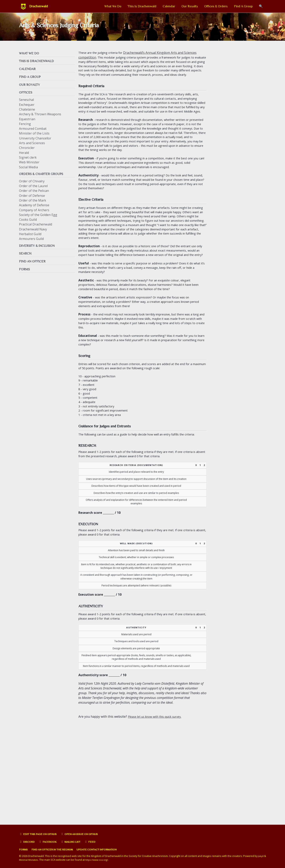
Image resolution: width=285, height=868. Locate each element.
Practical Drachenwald (36, 229)
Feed (96, 842)
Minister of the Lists (34, 138)
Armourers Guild (31, 244)
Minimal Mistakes (32, 860)
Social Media (28, 172)
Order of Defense (32, 201)
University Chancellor (35, 143)
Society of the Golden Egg (38, 220)
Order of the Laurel (33, 191)
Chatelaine (27, 114)
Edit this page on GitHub (40, 834)
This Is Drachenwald (142, 6)
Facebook (50, 842)
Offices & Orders (216, 6)
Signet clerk (28, 162)
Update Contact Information (106, 849)
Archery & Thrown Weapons (40, 119)
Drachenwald (39, 6)
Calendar (169, 6)
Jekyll (261, 856)
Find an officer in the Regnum (56, 849)
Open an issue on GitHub (86, 834)
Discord (28, 842)
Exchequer (27, 109)
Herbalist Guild (30, 239)
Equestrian (27, 124)
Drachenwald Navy (33, 234)
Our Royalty (190, 6)
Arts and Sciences (32, 148)
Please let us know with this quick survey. (158, 813)
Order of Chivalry (32, 186)
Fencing (25, 128)
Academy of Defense (34, 210)
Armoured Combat (33, 133)
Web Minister (29, 167)
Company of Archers (34, 215)
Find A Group (243, 6)
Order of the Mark (33, 205)
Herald (24, 157)
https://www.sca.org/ (101, 860)
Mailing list (75, 842)
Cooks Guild (28, 224)
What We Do (113, 6)
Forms (24, 849)
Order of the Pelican (34, 196)
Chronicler (27, 152)
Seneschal (26, 104)
